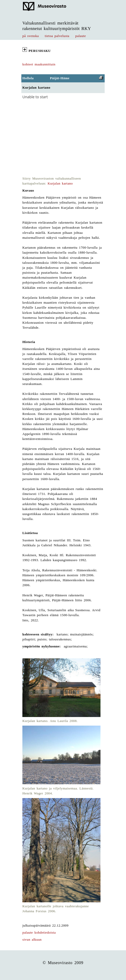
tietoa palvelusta (57, 36)
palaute (81, 36)
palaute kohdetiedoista (39, 933)
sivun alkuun (32, 940)
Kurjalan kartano (60, 183)
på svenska (31, 36)
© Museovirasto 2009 (63, 963)
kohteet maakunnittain (39, 64)
